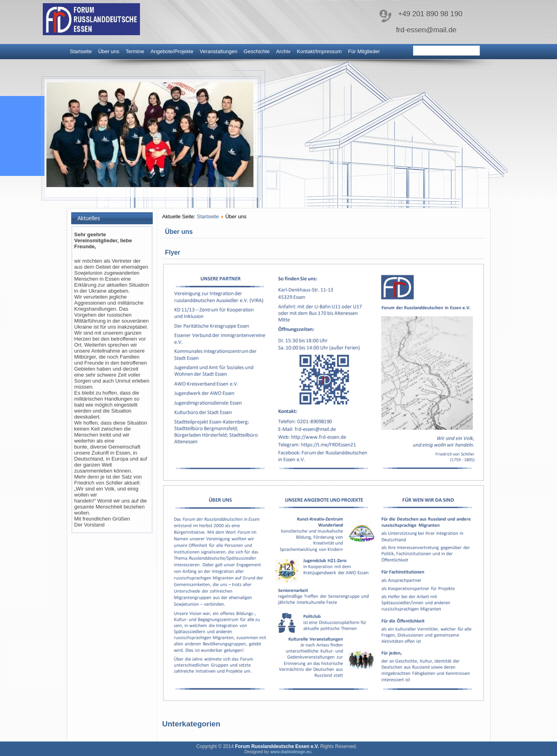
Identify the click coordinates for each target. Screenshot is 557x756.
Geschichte (257, 51)
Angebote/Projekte (172, 51)
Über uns (109, 51)
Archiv (283, 51)
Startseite (81, 51)
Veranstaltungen (218, 51)
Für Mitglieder (364, 51)
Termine (135, 51)
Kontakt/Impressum (319, 51)
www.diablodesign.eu (290, 752)
